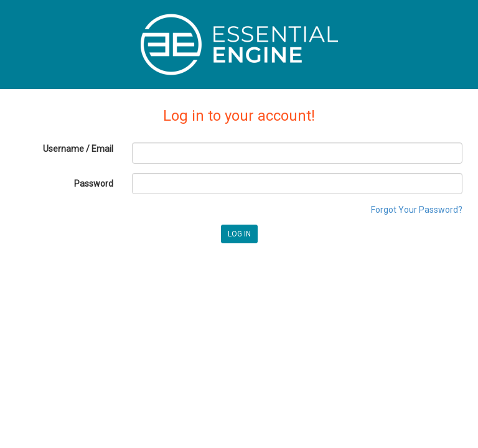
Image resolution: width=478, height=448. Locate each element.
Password (94, 184)
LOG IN (239, 234)
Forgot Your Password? (417, 210)
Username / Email (78, 149)
